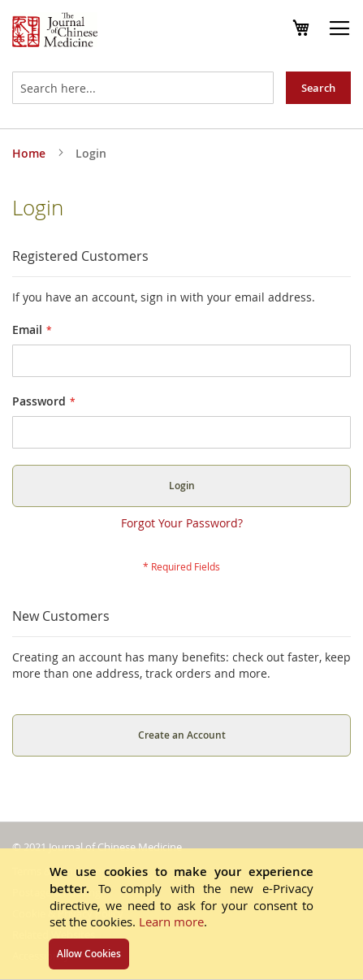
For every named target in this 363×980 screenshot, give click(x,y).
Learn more (171, 921)
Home (30, 153)
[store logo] (55, 32)
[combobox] (143, 88)
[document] (181, 914)
